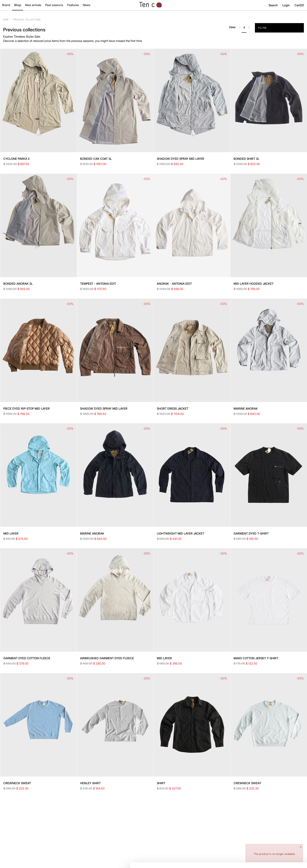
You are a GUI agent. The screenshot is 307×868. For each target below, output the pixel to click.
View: (233, 27)
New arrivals (33, 5)
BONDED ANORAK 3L (18, 284)
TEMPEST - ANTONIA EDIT (98, 284)
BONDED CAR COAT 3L (96, 159)
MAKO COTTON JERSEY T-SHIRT (256, 658)
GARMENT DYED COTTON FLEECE (27, 658)
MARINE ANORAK (246, 409)
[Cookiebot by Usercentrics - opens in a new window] (25, 860)
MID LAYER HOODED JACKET (254, 284)
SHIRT (161, 783)
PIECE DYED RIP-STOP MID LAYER (27, 409)
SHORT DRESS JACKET (173, 409)
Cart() (299, 5)
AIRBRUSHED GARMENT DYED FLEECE (107, 658)
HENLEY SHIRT (90, 783)
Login (286, 5)
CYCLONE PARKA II (16, 159)
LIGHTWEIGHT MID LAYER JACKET (181, 533)
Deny (274, 854)
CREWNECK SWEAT (17, 783)
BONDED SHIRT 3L (246, 159)
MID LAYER (11, 533)
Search (273, 5)
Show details (60, 860)
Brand (6, 5)
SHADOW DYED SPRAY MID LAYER (181, 159)
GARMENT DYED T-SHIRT (251, 533)
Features (73, 5)
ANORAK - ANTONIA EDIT (174, 284)
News (87, 5)
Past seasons (54, 5)
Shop (18, 5)
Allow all (274, 841)
